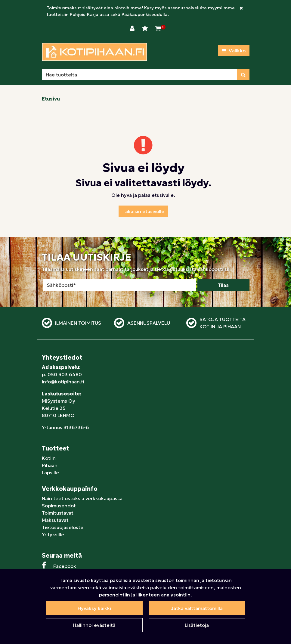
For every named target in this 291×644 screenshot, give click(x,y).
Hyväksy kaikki (94, 608)
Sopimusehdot (59, 506)
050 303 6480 (65, 374)
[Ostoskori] (158, 29)
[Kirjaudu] (133, 29)
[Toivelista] (146, 29)
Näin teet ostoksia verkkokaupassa (82, 498)
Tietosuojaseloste (63, 527)
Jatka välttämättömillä (197, 608)
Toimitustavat (58, 513)
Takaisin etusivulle (143, 211)
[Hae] (140, 75)
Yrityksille (53, 534)
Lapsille (50, 472)
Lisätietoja (197, 625)
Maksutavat (55, 520)
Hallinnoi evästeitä (94, 625)
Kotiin (49, 458)
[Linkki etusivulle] (94, 52)
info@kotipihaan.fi (63, 382)
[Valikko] (234, 51)
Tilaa (223, 285)
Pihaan (50, 465)
